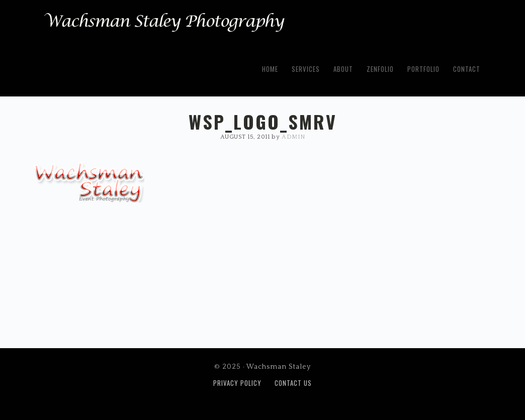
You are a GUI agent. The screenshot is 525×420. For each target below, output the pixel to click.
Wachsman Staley (164, 26)
